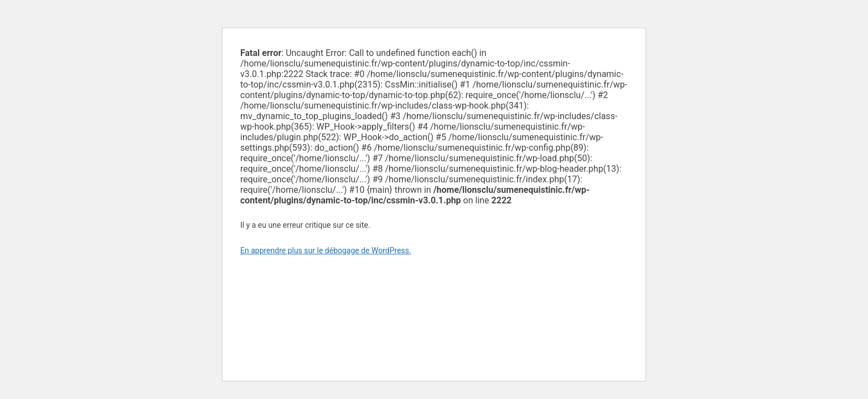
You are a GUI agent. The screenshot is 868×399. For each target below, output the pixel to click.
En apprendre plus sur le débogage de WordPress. (326, 250)
